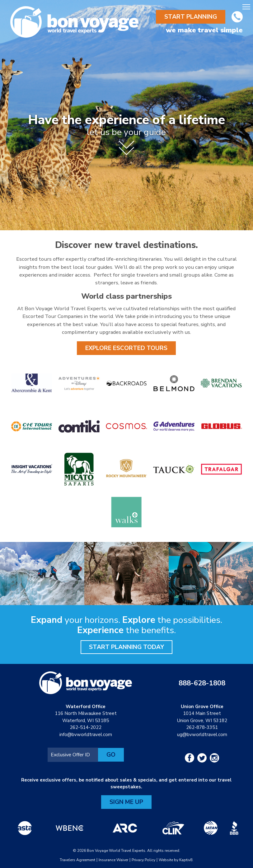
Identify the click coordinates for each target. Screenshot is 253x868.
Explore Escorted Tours (126, 348)
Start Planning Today (126, 647)
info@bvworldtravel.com (86, 735)
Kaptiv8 (186, 860)
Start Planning (191, 17)
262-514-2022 (86, 727)
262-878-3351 (202, 727)
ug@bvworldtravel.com (202, 735)
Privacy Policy (143, 860)
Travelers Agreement (77, 860)
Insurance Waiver (113, 860)
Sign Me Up (126, 802)
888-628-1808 (202, 683)
